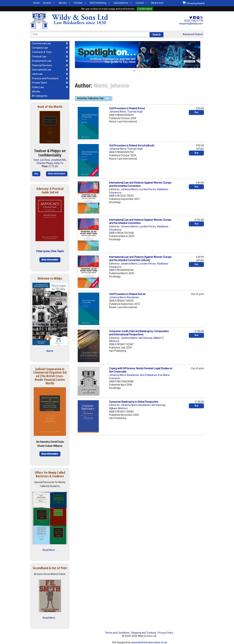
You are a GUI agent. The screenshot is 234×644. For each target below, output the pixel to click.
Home (36, 3)
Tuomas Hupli (135, 112)
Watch (50, 351)
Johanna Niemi (118, 112)
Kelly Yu (59, 163)
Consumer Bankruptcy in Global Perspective (134, 402)
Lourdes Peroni (147, 189)
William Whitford (118, 408)
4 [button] (150, 71)
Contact (140, 3)
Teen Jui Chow (42, 160)
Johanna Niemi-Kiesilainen (124, 297)
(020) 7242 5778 (194, 21)
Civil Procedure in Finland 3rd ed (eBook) (132, 146)
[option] (139, 55)
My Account (157, 3)
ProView (78, 3)
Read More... (50, 618)
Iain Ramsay (145, 338)
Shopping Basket (194, 3)
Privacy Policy (165, 633)
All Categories (40, 96)
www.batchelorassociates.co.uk (149, 642)
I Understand (145, 9)
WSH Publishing (98, 3)
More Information (57, 174)
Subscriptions (121, 3)
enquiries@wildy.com (191, 24)
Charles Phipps (45, 163)
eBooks (63, 3)
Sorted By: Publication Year (90, 98)
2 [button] (139, 71)
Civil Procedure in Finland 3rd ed (127, 108)
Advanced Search (193, 34)
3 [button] (145, 71)
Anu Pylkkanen (149, 375)
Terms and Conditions (117, 633)
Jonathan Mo (58, 160)
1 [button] (134, 71)
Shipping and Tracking (144, 633)
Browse (47, 3)
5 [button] (156, 71)
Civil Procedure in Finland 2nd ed (127, 294)
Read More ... (50, 550)
